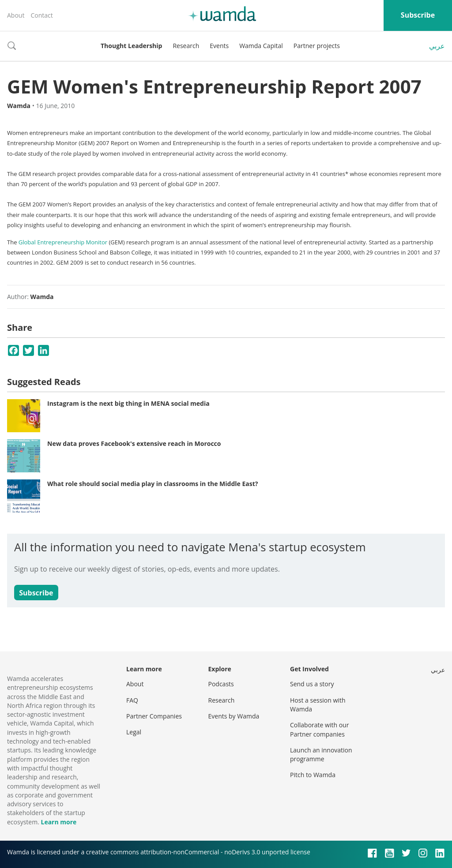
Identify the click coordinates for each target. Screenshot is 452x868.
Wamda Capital (261, 46)
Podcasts (221, 684)
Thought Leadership (131, 46)
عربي (437, 46)
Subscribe (418, 15)
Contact (41, 15)
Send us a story (312, 684)
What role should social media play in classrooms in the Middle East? (153, 484)
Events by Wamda (234, 716)
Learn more (58, 822)
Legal (134, 732)
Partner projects (317, 46)
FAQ (132, 700)
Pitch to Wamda (313, 775)
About (16, 15)
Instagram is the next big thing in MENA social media (128, 403)
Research (186, 46)
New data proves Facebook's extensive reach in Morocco (134, 443)
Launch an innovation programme (321, 754)
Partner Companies (154, 716)
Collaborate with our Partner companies (319, 729)
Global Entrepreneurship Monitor (63, 242)
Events (219, 46)
